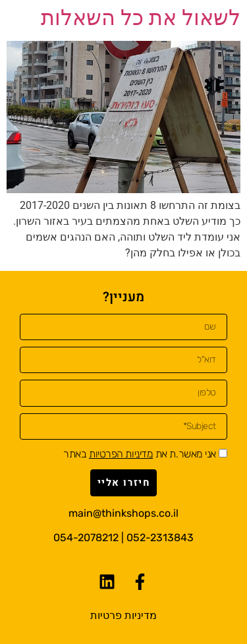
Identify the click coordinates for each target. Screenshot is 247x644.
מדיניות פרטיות (123, 615)
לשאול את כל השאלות (141, 18)
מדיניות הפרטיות (121, 454)
